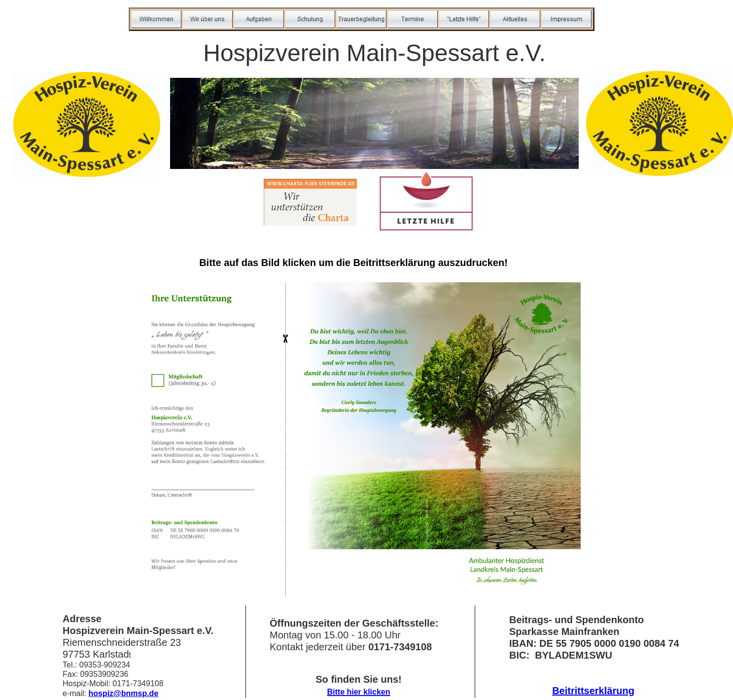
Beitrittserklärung (593, 691)
